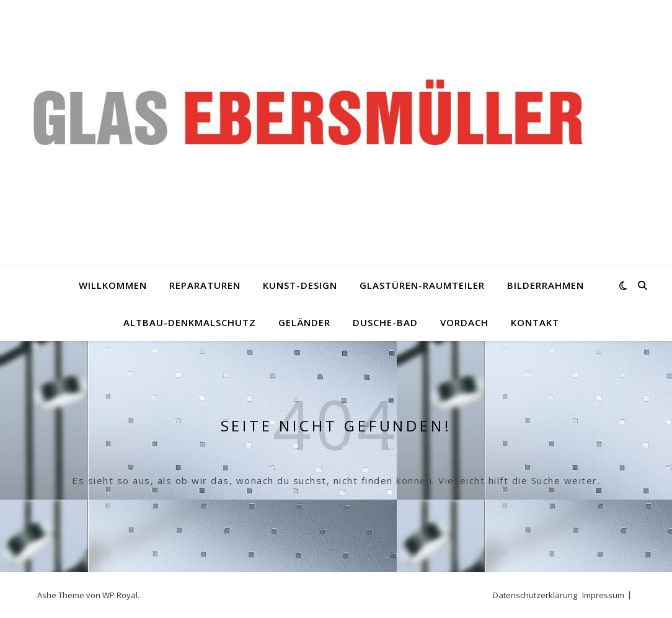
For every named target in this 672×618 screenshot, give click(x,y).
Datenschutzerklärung (535, 595)
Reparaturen (205, 285)
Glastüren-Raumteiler (422, 285)
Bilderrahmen (546, 285)
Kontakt (535, 322)
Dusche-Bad (385, 322)
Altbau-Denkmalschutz (190, 322)
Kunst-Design (300, 285)
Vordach (464, 322)
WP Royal (120, 595)
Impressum (603, 595)
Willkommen (113, 285)
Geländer (304, 322)
